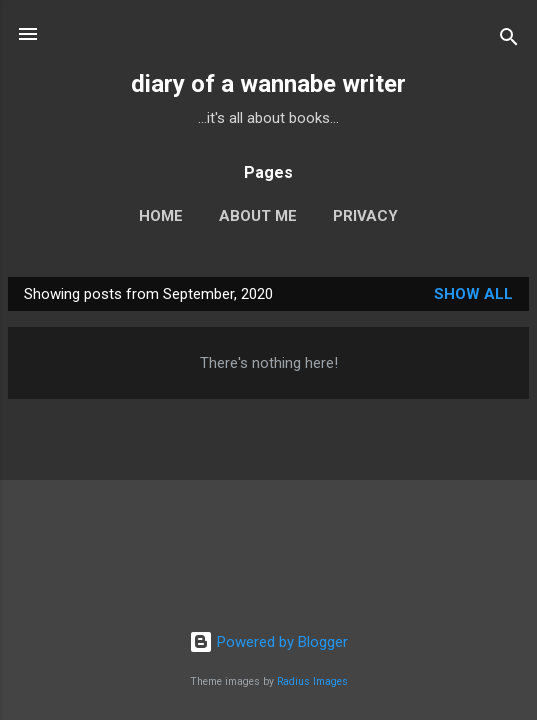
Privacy (365, 216)
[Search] (509, 40)
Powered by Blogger (268, 642)
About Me (258, 216)
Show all (473, 294)
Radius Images (312, 681)
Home (161, 216)
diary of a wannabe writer (268, 84)
